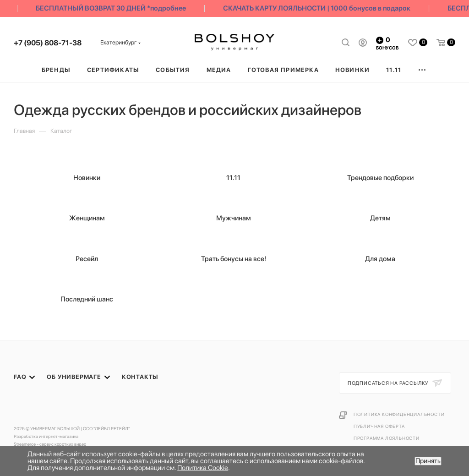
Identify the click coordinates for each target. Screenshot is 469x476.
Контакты (140, 377)
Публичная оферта (379, 426)
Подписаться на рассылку (389, 383)
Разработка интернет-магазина (46, 436)
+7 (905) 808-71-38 (48, 43)
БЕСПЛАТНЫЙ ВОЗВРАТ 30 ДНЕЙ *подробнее (114, 8)
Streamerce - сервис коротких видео (50, 444)
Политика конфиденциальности (399, 414)
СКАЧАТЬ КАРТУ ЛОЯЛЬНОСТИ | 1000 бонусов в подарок (319, 8)
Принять (428, 461)
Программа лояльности (387, 438)
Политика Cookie (203, 468)
